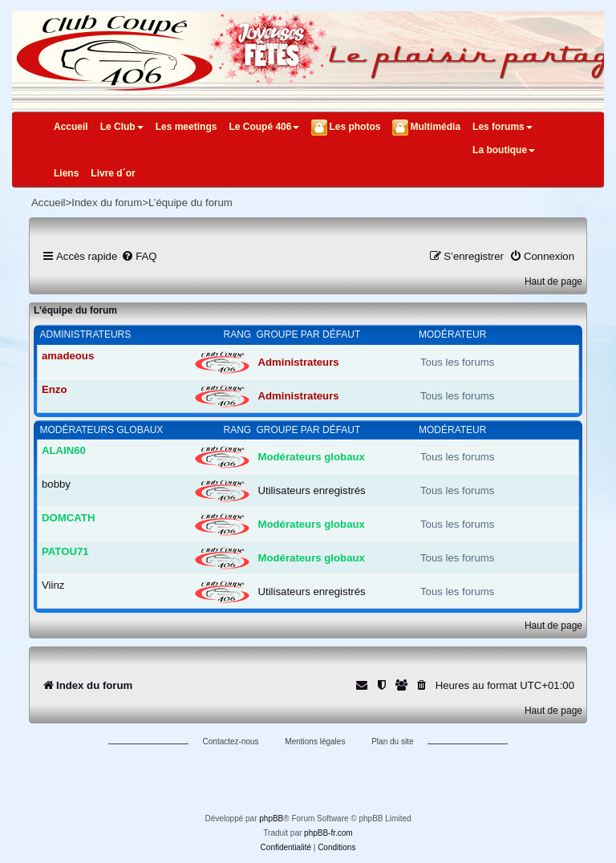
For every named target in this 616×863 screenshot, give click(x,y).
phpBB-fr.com (328, 833)
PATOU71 (65, 551)
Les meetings (186, 127)
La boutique (504, 150)
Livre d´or (113, 173)
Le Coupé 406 (264, 127)
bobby (56, 484)
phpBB (271, 818)
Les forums (503, 127)
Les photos (355, 127)
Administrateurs (86, 334)
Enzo (55, 389)
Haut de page (553, 282)
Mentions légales (315, 741)
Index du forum (107, 203)
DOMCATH (68, 518)
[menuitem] (139, 256)
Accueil (71, 127)
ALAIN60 (64, 450)
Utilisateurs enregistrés (312, 490)
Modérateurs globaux (102, 430)
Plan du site (392, 741)
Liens (66, 173)
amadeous (68, 356)
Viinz (53, 585)
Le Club (122, 127)
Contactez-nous (231, 741)
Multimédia (435, 127)
